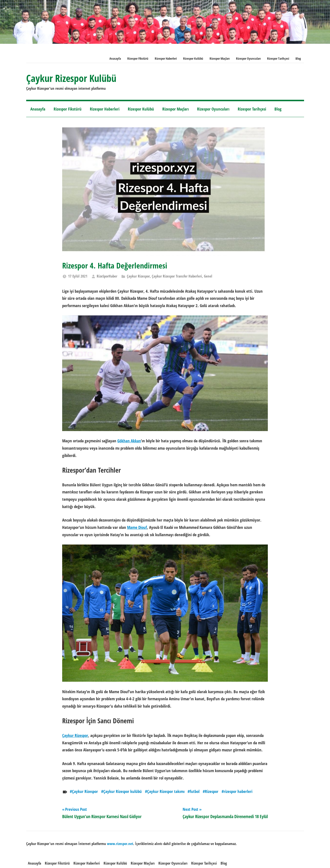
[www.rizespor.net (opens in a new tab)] (120, 844)
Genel (208, 276)
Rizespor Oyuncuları (248, 58)
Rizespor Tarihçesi (278, 58)
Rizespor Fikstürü (138, 58)
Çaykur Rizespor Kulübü (71, 78)
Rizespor (212, 791)
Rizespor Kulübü (193, 58)
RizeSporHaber (107, 276)
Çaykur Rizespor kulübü (123, 791)
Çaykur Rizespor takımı (166, 791)
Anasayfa (115, 58)
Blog (298, 58)
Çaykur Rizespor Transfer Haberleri (177, 276)
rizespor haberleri (238, 791)
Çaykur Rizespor (138, 276)
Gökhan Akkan (129, 441)
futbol (195, 791)
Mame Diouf (137, 527)
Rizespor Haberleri (166, 58)
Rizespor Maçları (220, 58)
